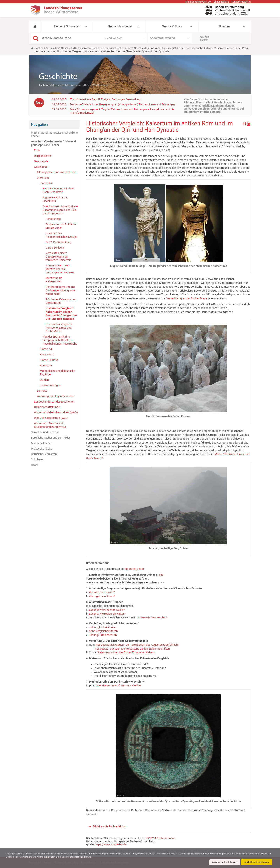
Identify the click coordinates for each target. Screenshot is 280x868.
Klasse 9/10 (47, 355)
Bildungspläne (221, 2)
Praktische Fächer (42, 449)
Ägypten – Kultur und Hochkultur (56, 199)
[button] (35, 26)
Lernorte (42, 391)
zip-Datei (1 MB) (134, 569)
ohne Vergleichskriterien (103, 631)
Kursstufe (46, 365)
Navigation (39, 124)
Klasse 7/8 (46, 349)
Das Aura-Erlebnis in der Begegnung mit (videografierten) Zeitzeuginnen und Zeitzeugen (122, 104)
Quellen (44, 380)
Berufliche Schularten (44, 454)
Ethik (37, 150)
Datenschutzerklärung (112, 857)
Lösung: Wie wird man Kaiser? (107, 610)
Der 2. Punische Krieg (58, 242)
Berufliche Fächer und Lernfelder (51, 438)
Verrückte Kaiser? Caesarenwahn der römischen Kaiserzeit (58, 257)
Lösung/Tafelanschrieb (103, 635)
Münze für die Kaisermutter (54, 280)
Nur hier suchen (205, 38)
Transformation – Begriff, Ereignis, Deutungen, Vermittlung (105, 99)
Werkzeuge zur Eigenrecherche (55, 396)
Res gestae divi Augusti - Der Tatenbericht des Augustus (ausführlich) (137, 645)
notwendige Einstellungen (222, 862)
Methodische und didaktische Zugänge (57, 373)
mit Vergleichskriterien (102, 627)
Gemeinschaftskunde (47, 407)
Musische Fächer (41, 443)
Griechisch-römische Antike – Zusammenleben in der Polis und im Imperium (60, 210)
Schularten (38, 459)
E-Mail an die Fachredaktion (110, 826)
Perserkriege (53, 219)
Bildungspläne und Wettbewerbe (56, 172)
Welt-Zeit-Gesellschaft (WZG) (51, 418)
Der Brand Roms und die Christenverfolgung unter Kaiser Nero (61, 290)
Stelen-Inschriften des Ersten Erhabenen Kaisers (126, 652)
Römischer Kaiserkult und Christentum (61, 301)
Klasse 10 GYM (49, 360)
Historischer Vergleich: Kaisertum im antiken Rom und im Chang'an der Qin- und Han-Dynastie (61, 313)
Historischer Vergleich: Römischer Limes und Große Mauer (59, 328)
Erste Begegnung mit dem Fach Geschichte (58, 190)
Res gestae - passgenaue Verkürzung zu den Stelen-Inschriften (132, 649)
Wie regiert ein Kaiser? (102, 596)
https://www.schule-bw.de (111, 844)
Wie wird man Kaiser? (102, 592)
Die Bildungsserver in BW (198, 2)
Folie (160, 575)
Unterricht (156, 48)
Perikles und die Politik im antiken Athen (61, 226)
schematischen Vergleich (153, 617)
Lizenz (118, 260)
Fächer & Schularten (67, 26)
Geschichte (141, 48)
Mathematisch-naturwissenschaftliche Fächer (54, 134)
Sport (34, 465)
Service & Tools (172, 26)
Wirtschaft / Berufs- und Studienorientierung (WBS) (50, 425)
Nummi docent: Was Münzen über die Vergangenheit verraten (60, 269)
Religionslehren (43, 156)
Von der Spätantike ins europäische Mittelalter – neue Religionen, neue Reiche (60, 340)
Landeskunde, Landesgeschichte (54, 402)
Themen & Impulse (120, 26)
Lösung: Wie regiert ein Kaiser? (107, 614)
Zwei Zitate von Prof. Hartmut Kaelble (118, 685)
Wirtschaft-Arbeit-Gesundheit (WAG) (56, 412)
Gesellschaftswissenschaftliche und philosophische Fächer (96, 48)
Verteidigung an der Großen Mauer (187, 298)
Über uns (225, 26)
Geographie (41, 161)
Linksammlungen (50, 385)
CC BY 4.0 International (160, 838)
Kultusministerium (241, 2)
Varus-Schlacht (55, 248)
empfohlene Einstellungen (256, 862)
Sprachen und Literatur (45, 432)
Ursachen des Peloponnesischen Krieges (61, 235)
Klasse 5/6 (170, 48)
